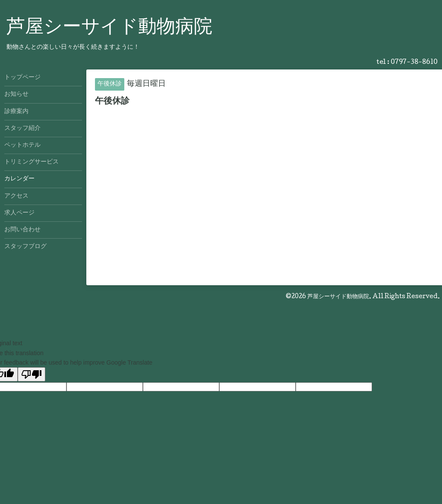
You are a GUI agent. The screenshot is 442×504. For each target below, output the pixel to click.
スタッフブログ (25, 247)
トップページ (22, 78)
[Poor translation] (32, 374)
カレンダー (19, 179)
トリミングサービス (32, 162)
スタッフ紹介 (22, 129)
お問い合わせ (22, 230)
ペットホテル (22, 145)
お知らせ (16, 94)
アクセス (16, 196)
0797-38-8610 (414, 63)
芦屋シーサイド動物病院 (109, 28)
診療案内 (16, 112)
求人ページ (19, 213)
